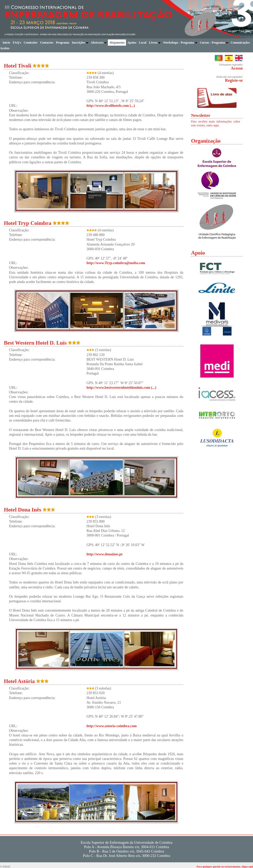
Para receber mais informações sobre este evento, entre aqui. (216, 123)
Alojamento (117, 43)
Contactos (47, 43)
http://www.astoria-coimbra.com (112, 726)
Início (6, 43)
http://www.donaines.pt (104, 554)
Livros (155, 43)
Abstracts (99, 43)
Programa (62, 43)
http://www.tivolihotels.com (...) (111, 106)
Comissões (31, 43)
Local (143, 43)
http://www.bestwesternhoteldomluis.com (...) (121, 388)
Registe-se (234, 80)
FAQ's (17, 43)
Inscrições (80, 43)
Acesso (237, 68)
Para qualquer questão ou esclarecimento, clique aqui (225, 867)
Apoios (132, 43)
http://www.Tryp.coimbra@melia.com (116, 263)
